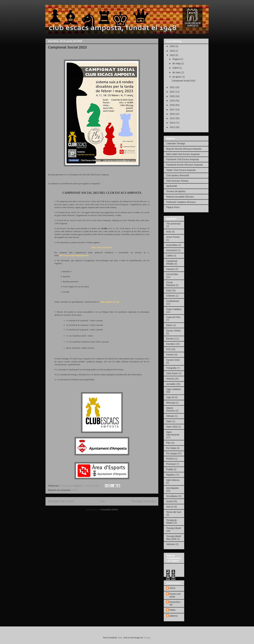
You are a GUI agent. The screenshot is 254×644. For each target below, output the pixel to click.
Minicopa (171, 403)
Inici (103, 501)
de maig (177, 63)
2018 (173, 105)
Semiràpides (173, 488)
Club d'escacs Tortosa (177, 181)
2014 (173, 123)
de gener (177, 77)
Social (75, 490)
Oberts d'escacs (171, 409)
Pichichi (170, 459)
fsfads (172, 610)
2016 (173, 114)
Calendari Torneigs (176, 143)
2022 (173, 87)
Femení (170, 355)
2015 (173, 118)
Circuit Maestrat (171, 284)
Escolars (171, 344)
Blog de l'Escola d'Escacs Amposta (184, 149)
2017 (173, 110)
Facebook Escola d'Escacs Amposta (184, 165)
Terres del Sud (173, 512)
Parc (169, 443)
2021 (173, 92)
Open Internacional (173, 433)
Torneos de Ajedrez (176, 191)
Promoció (171, 464)
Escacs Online (173, 331)
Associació (172, 250)
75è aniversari (173, 224)
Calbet (169, 256)
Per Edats (171, 448)
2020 (173, 96)
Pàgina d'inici (173, 207)
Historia (170, 379)
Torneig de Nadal (171, 522)
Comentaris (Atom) (109, 510)
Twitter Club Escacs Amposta (181, 170)
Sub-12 (170, 507)
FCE (168, 349)
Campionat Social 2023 (67, 47)
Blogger (147, 638)
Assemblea (172, 245)
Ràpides (170, 475)
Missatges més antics (144, 501)
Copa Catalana (174, 309)
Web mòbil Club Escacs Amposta (183, 154)
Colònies (171, 296)
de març (177, 72)
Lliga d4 (170, 397)
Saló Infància (173, 480)
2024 (173, 51)
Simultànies (172, 496)
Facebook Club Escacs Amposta (183, 159)
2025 (173, 46)
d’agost (176, 59)
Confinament (173, 301)
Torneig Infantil (174, 528)
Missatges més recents (61, 501)
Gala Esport (172, 373)
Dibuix (169, 325)
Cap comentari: (93, 486)
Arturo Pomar (173, 237)
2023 (173, 55)
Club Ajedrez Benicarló (178, 175)
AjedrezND (172, 186)
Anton (172, 588)
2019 (173, 101)
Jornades (171, 384)
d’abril (176, 68)
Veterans (171, 544)
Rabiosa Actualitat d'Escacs (180, 197)
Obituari (170, 416)
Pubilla (170, 469)
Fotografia (171, 368)
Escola (170, 339)
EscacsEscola (175, 603)
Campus (170, 269)
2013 (173, 127)
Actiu (169, 232)
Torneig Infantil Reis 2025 (174, 538)
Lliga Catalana (173, 389)
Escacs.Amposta (175, 595)
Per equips (172, 453)
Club (169, 291)
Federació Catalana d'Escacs (181, 202)
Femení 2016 (173, 360)
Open (169, 421)
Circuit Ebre (172, 274)
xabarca (173, 616)
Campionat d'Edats (172, 262)
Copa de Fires (173, 317)
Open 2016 (172, 427)
